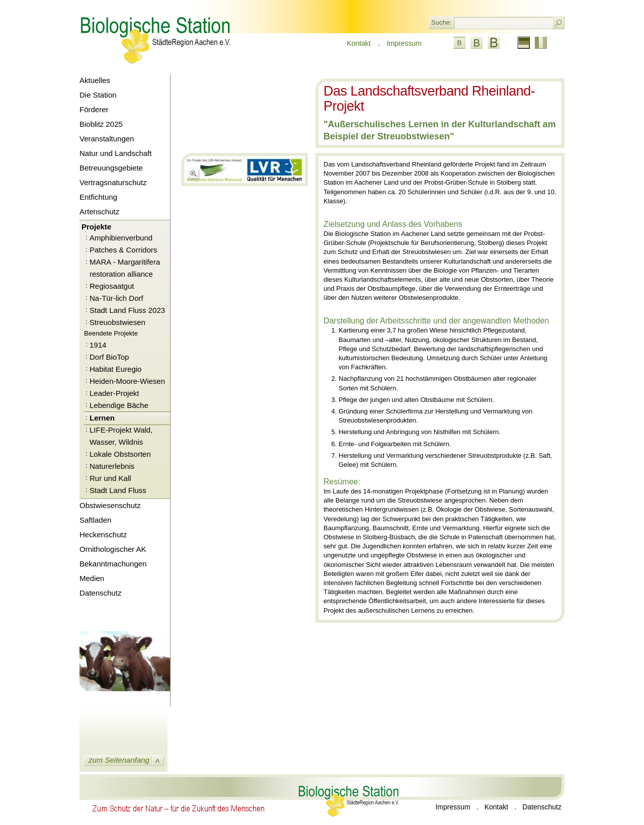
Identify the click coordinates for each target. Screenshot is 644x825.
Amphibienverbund (121, 238)
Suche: (441, 22)
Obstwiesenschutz (110, 505)
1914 (98, 345)
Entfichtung (98, 197)
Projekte (96, 227)
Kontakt (358, 43)
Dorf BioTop (109, 357)
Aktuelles (95, 80)
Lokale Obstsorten (120, 454)
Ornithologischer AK (113, 549)
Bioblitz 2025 (101, 124)
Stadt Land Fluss (118, 490)
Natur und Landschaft (115, 153)
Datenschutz (100, 593)
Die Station (98, 95)
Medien (92, 578)
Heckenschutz (103, 534)
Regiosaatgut (112, 286)
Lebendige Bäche (119, 405)
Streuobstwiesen (117, 322)
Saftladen (95, 520)
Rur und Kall (110, 478)
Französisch (541, 43)
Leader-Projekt (114, 393)
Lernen (102, 418)
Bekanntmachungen (113, 564)
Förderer (94, 109)
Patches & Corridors (123, 250)
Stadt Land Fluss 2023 (127, 310)
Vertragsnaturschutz (113, 182)
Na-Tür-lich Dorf (116, 298)
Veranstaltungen (107, 139)
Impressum (404, 43)
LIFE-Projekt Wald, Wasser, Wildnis (121, 436)
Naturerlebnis (112, 466)
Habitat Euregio (115, 369)
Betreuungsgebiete (111, 168)
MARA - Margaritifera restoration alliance (125, 268)
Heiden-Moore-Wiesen (127, 381)
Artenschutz (99, 212)
